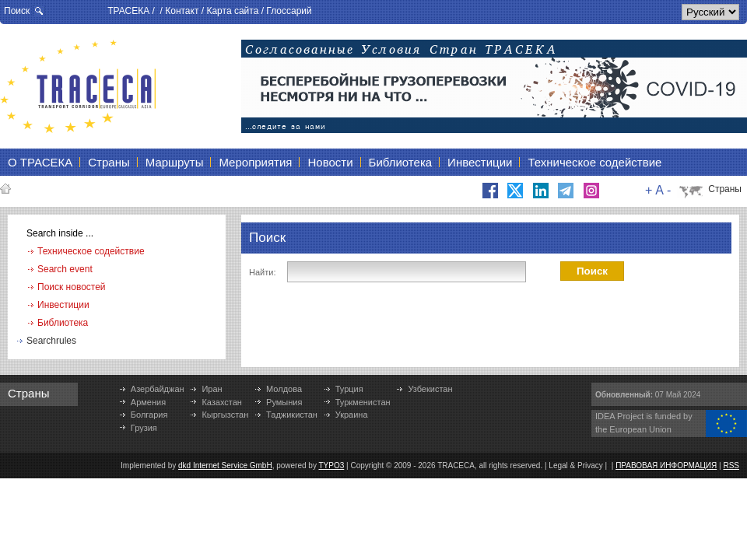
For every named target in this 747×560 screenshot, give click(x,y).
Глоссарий (289, 11)
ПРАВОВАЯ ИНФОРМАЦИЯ (666, 465)
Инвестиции (63, 305)
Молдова (284, 389)
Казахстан (222, 402)
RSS (731, 465)
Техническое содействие (91, 251)
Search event (65, 269)
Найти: (262, 272)
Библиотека (63, 323)
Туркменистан (363, 402)
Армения (148, 402)
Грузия (144, 428)
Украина (352, 415)
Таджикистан (292, 415)
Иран (212, 389)
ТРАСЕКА (128, 11)
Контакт (182, 11)
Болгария (149, 415)
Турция (349, 389)
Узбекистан (430, 389)
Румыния (284, 402)
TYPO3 (332, 465)
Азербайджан (158, 389)
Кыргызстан (225, 415)
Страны (725, 189)
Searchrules (51, 341)
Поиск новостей (72, 287)
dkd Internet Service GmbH (225, 465)
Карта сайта (232, 11)
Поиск (17, 11)
